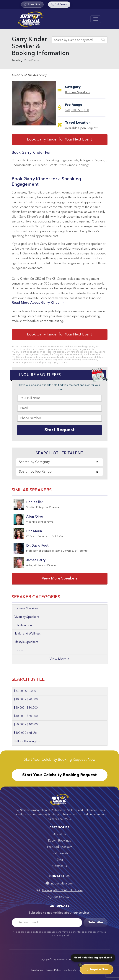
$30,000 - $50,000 (26, 716)
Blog (60, 860)
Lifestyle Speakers (26, 642)
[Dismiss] (80, 965)
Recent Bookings (60, 841)
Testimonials (60, 853)
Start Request (60, 430)
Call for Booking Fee (27, 741)
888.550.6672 (62, 897)
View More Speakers (60, 579)
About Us (60, 834)
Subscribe (96, 923)
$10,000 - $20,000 (26, 700)
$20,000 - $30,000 (77, 110)
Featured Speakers (60, 847)
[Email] (47, 923)
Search (16, 61)
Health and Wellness (27, 634)
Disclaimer (37, 970)
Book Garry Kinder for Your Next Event (60, 140)
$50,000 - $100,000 (27, 725)
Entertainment (23, 625)
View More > (60, 659)
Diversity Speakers (26, 617)
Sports (18, 650)
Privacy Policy (53, 970)
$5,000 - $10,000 (25, 691)
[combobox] (59, 462)
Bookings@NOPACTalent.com (62, 890)
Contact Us (60, 866)
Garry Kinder (31, 61)
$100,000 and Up (25, 733)
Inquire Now (97, 969)
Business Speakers (77, 93)
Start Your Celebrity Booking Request (60, 775)
